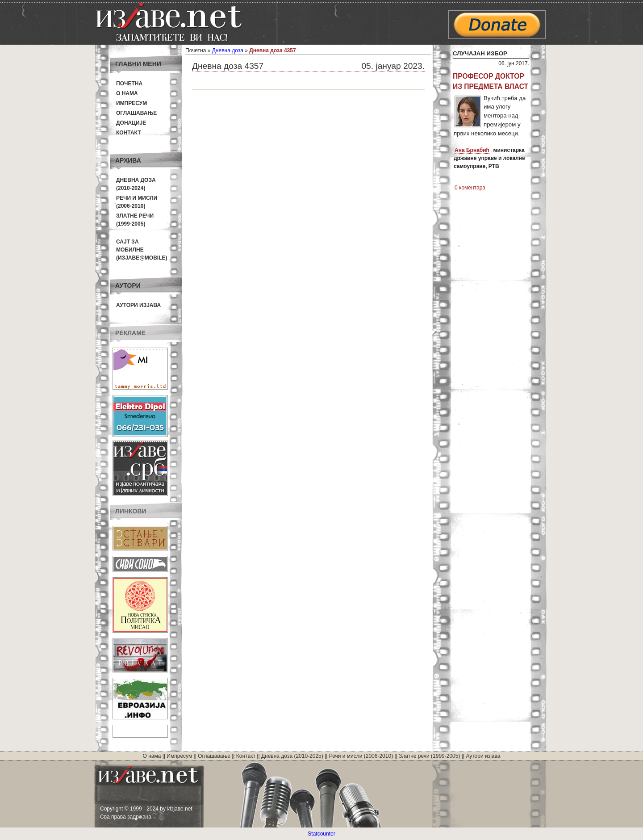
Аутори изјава (138, 305)
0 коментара (470, 188)
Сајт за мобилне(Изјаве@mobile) (142, 250)
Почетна (129, 84)
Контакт (129, 133)
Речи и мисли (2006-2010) (361, 756)
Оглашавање (136, 113)
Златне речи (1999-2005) (429, 756)
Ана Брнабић (472, 150)
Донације (131, 123)
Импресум (132, 103)
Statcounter (321, 834)
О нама (127, 93)
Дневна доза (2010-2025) (292, 756)
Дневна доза (228, 50)
